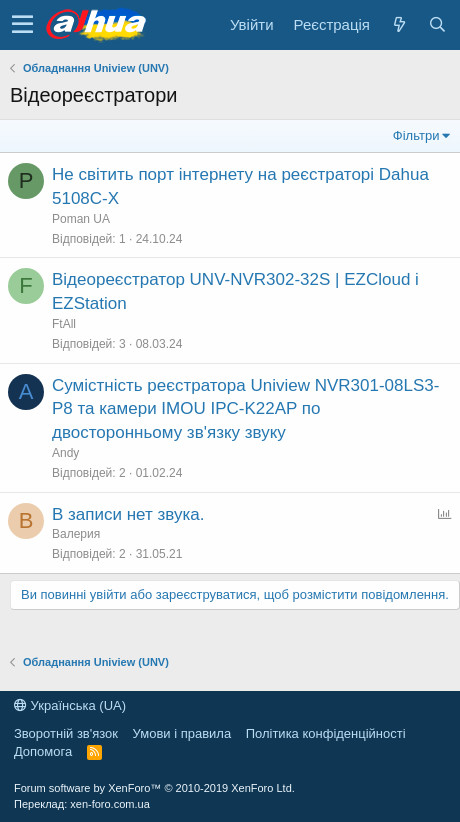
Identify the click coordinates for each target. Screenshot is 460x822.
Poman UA (81, 219)
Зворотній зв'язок (66, 733)
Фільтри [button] (416, 135)
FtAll (64, 324)
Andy (65, 453)
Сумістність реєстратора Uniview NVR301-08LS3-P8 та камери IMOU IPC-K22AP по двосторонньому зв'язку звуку (245, 409)
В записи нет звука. (128, 514)
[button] (22, 25)
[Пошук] (437, 24)
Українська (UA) (70, 705)
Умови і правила (182, 733)
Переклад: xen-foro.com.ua (82, 804)
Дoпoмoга (43, 751)
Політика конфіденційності (326, 733)
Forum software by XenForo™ (154, 788)
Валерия (76, 534)
